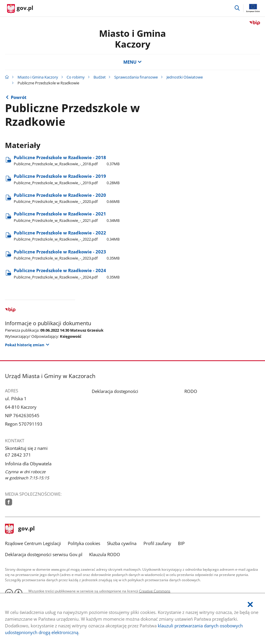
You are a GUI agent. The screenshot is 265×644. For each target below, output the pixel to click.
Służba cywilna (122, 543)
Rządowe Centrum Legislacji (33, 543)
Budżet (100, 77)
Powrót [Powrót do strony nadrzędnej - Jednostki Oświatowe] (19, 97)
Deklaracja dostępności (115, 391)
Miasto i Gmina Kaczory (132, 39)
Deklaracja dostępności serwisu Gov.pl (44, 555)
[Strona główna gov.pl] (20, 9)
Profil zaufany (157, 543)
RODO (191, 391)
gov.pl (20, 529)
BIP (181, 543)
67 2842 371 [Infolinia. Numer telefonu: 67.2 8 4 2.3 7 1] (18, 455)
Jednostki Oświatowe (185, 77)
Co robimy (76, 77)
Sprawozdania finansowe (136, 77)
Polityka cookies (84, 543)
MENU (132, 62)
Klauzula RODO (105, 555)
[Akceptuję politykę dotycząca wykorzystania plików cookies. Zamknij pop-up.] (250, 605)
